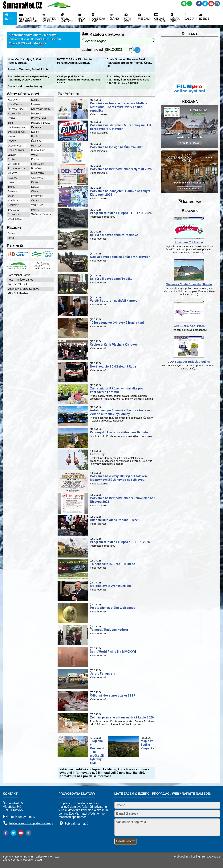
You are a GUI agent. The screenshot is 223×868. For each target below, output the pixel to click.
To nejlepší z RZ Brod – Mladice (113, 564)
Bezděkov (36, 168)
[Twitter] (205, 4)
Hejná (11, 182)
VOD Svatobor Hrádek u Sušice (189, 362)
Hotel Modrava (17, 63)
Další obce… (15, 219)
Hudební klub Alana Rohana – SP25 (115, 520)
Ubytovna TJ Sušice (189, 242)
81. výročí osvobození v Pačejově (114, 235)
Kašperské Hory (41, 109)
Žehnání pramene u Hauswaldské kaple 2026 (122, 717)
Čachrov (36, 141)
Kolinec (36, 159)
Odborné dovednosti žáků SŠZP (113, 695)
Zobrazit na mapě (76, 823)
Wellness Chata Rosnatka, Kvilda (189, 284)
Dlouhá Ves (14, 146)
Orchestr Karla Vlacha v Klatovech (115, 345)
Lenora (12, 155)
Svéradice (13, 210)
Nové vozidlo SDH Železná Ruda (113, 366)
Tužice (11, 187)
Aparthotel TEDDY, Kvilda (122, 83)
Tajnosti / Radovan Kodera (109, 630)
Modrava (36, 113)
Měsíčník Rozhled (18, 293)
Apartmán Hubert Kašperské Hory (28, 76)
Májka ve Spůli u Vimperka (148, 745)
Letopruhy (97, 454)
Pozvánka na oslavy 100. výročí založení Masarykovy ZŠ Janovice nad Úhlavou (119, 478)
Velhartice (14, 164)
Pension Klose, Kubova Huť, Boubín (35, 39)
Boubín (12, 233)
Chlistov (36, 200)
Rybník (35, 210)
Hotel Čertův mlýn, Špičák (25, 59)
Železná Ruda (16, 109)
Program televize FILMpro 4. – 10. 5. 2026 (120, 542)
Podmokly (13, 205)
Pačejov (12, 178)
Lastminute (90, 50)
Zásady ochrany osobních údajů (22, 860)
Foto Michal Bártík (19, 275)
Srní (10, 123)
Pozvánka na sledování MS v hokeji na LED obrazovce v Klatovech (120, 127)
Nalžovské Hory (17, 127)
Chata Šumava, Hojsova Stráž (126, 59)
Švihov (35, 132)
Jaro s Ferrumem (103, 674)
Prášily (35, 136)
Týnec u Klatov (16, 168)
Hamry (11, 136)
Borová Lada (39, 118)
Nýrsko (35, 104)
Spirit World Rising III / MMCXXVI (113, 652)
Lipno (11, 238)
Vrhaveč (12, 173)
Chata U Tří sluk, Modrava (27, 43)
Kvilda (11, 118)
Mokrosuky (38, 173)
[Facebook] (199, 4)
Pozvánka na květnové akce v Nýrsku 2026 (121, 169)
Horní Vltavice (16, 150)
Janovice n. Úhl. (17, 132)
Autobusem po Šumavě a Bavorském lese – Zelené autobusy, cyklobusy (121, 412)
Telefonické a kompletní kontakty (31, 823)
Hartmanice (38, 164)
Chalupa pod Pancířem (71, 76)
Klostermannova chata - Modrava (33, 35)
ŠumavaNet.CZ (211, 857)
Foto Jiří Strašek (18, 284)
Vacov (35, 155)
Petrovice (37, 196)
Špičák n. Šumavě (41, 214)
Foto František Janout (21, 280)
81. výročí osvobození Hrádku (111, 279)
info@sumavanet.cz (22, 817)
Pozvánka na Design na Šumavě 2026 (117, 147)
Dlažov (35, 187)
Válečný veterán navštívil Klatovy (114, 301)
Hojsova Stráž (16, 113)
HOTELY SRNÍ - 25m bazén (75, 59)
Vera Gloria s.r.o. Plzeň (189, 326)
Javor (11, 196)
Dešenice (36, 127)
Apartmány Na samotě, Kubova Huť (128, 76)
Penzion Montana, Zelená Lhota (28, 69)
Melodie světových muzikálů (110, 586)
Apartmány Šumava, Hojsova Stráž (128, 80)
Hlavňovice (14, 200)
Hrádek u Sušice (41, 123)
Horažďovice (15, 104)
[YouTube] (211, 4)
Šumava (8, 857)
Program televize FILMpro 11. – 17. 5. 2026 (121, 213)
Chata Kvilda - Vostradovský (25, 86)
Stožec (12, 159)
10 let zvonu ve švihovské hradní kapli (117, 323)
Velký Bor (37, 205)
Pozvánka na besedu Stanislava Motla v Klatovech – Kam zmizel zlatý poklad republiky (118, 107)
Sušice (35, 100)
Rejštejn (36, 146)
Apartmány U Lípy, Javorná (24, 80)
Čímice (35, 191)
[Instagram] (217, 4)
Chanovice (37, 178)
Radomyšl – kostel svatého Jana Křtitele (119, 432)
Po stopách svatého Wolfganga (113, 608)
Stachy (12, 141)
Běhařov (13, 191)
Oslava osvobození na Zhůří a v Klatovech (120, 257)
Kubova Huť (38, 150)
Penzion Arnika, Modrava (73, 63)
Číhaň (34, 182)
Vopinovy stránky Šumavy (23, 289)
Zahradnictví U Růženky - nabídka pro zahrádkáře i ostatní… (117, 390)
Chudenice (14, 214)
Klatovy (12, 100)
